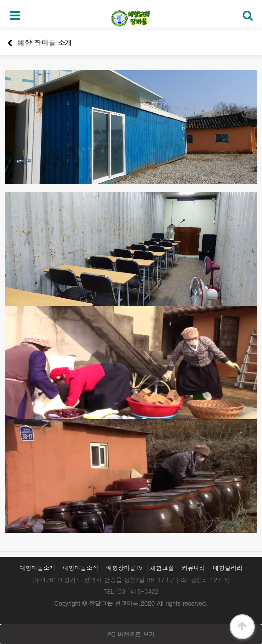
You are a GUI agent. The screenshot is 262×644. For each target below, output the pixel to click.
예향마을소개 (37, 568)
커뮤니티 (194, 568)
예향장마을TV (124, 568)
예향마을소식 (80, 568)
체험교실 (162, 568)
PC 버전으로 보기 (131, 634)
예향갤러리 (228, 568)
